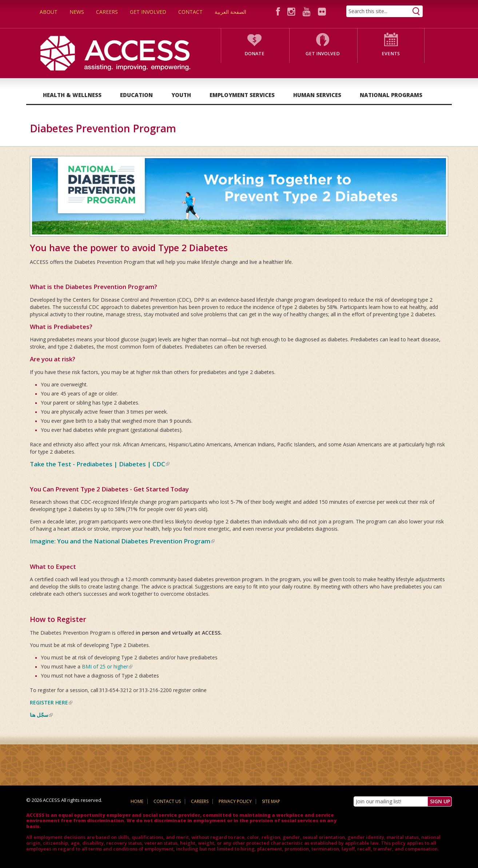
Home (137, 801)
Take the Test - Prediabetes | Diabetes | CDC (100, 464)
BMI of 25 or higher (107, 666)
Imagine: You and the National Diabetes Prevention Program (122, 541)
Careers (107, 12)
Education (136, 95)
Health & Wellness (72, 95)
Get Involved (148, 12)
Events (391, 54)
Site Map (271, 801)
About (49, 12)
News (77, 12)
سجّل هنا (41, 715)
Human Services (317, 95)
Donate (254, 54)
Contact (190, 12)
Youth (181, 95)
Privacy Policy (235, 801)
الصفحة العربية (230, 12)
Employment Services (242, 95)
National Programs (391, 95)
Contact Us (167, 801)
